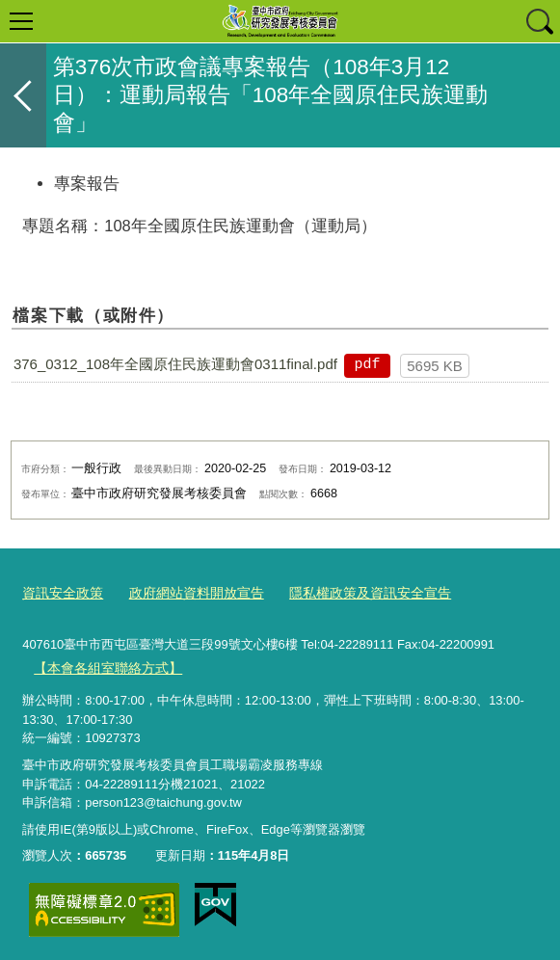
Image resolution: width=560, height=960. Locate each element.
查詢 (539, 21)
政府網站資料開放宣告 (186, 591)
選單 (21, 21)
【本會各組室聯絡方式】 (103, 665)
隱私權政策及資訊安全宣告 (349, 591)
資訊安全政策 (60, 591)
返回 (23, 95)
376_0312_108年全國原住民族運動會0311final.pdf (175, 364)
